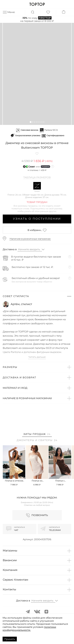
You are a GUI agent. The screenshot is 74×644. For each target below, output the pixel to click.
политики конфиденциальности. (29, 628)
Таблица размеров (37, 178)
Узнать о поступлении (37, 219)
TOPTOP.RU (37, 4)
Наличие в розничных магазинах (30, 239)
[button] (30, 122)
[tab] (37, 435)
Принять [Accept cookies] (10, 639)
